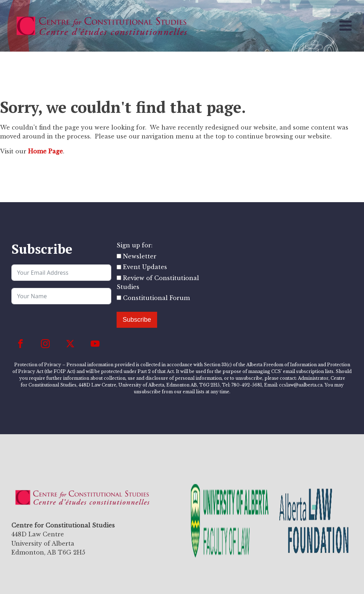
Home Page (45, 151)
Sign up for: (135, 245)
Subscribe (137, 320)
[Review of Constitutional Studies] (119, 278)
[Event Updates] (119, 267)
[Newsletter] (119, 256)
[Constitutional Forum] (119, 298)
